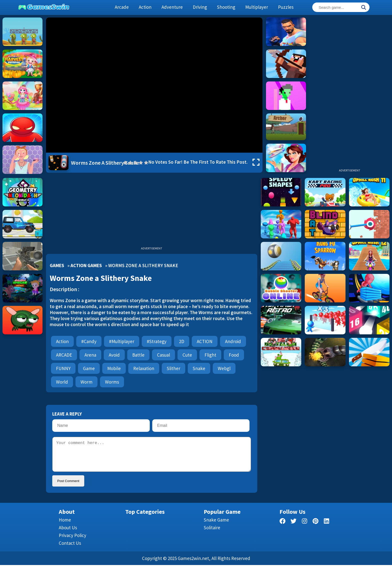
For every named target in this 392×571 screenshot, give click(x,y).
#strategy (157, 341)
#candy (89, 341)
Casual (163, 355)
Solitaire (212, 534)
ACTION (205, 341)
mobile (114, 368)
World (62, 382)
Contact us (70, 549)
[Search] (363, 8)
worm (86, 382)
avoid (114, 355)
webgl (224, 368)
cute (187, 355)
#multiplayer (122, 341)
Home (65, 526)
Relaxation (144, 368)
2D (182, 341)
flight (210, 355)
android (233, 341)
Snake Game (216, 526)
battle (138, 355)
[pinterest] (315, 528)
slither (173, 368)
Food (234, 355)
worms (112, 382)
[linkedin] (326, 528)
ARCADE (64, 355)
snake (199, 368)
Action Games (86, 265)
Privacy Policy (72, 541)
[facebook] (282, 528)
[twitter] (293, 528)
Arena (90, 355)
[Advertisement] (349, 92)
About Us (68, 534)
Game (89, 368)
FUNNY (63, 368)
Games (57, 265)
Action (62, 341)
